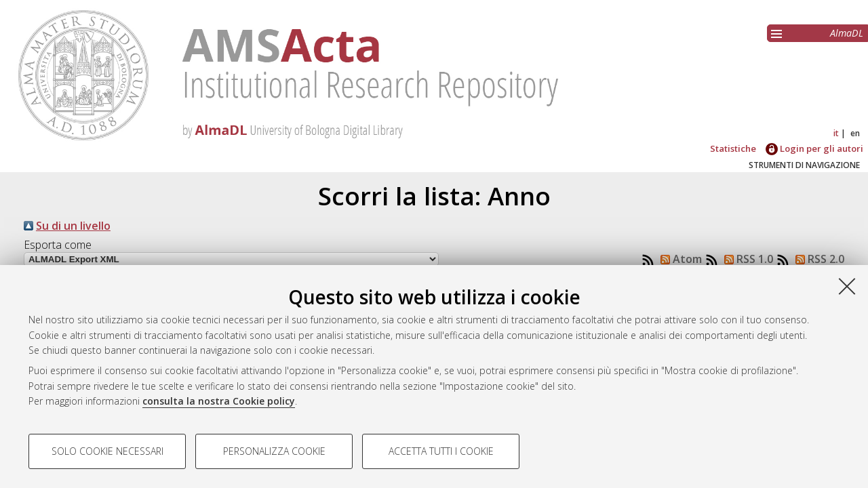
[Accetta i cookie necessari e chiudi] (847, 286)
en (855, 133)
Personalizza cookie (274, 451)
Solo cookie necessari (107, 451)
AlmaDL (847, 33)
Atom (678, 259)
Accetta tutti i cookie (441, 451)
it (836, 133)
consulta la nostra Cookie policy (219, 401)
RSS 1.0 (746, 259)
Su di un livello (73, 226)
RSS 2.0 (817, 259)
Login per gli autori (814, 148)
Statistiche (733, 148)
